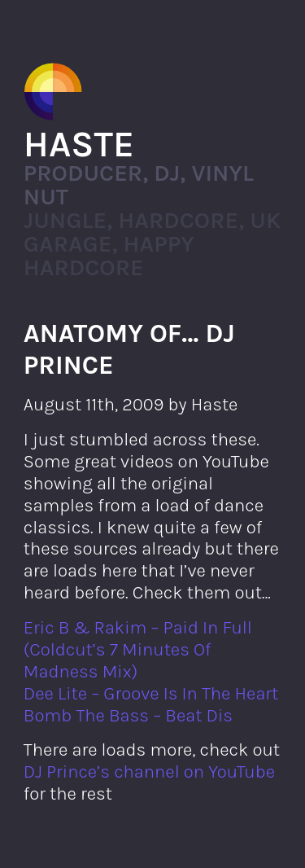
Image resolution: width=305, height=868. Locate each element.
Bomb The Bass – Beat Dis (128, 715)
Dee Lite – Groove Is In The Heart (151, 693)
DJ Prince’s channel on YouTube (149, 772)
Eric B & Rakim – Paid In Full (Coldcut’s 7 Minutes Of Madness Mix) (138, 649)
